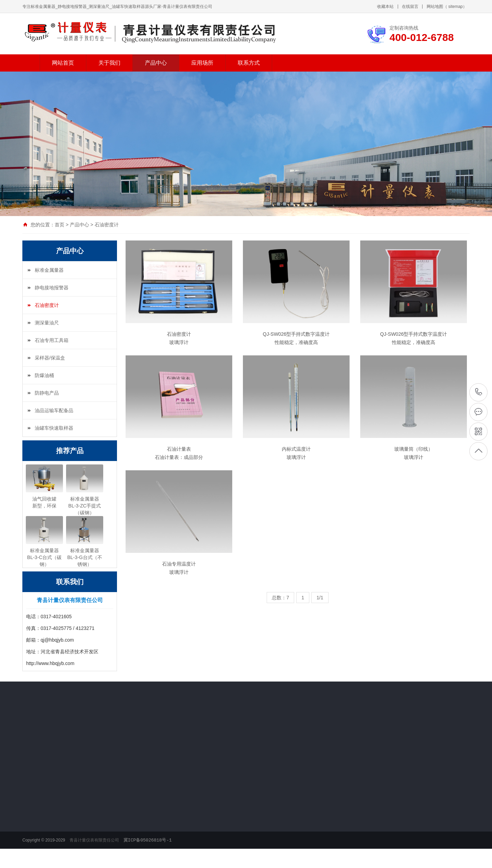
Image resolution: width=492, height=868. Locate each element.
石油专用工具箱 (52, 340)
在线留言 (410, 7)
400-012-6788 (479, 392)
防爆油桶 (44, 375)
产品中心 (156, 63)
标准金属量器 (49, 270)
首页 (60, 225)
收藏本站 (385, 7)
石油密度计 (107, 225)
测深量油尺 (47, 323)
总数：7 (280, 598)
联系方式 (249, 63)
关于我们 (109, 63)
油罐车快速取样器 (54, 428)
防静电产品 (47, 393)
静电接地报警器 (52, 288)
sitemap (456, 7)
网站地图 (435, 7)
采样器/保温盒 (50, 358)
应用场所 (202, 63)
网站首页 (63, 63)
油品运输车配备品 (54, 410)
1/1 (320, 598)
